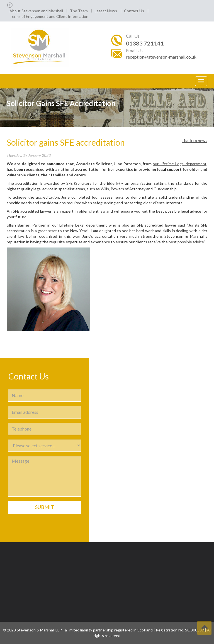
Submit (45, 507)
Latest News (106, 11)
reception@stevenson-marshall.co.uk (161, 57)
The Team (79, 11)
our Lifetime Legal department (180, 164)
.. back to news (194, 140)
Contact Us (134, 11)
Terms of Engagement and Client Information (49, 16)
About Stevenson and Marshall (36, 11)
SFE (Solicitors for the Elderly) (93, 183)
